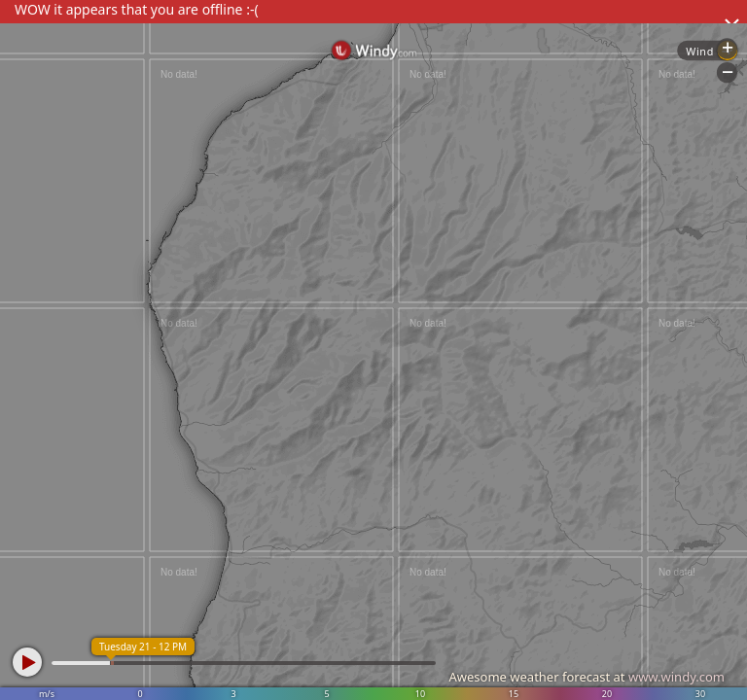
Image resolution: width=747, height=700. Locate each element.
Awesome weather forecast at (587, 677)
